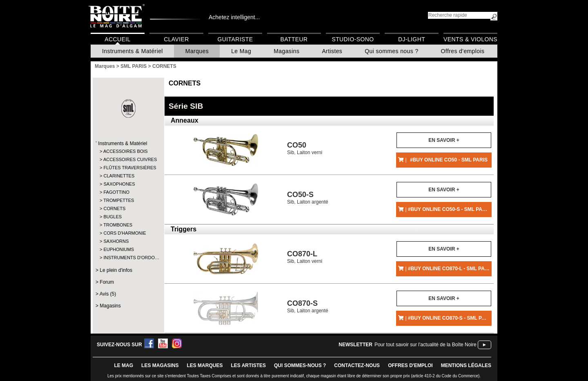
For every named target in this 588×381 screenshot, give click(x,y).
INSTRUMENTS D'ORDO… (128, 258)
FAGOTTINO (116, 192)
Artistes (332, 51)
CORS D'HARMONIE (125, 233)
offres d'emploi (410, 365)
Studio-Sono (353, 39)
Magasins (286, 51)
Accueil (117, 39)
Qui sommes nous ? (391, 51)
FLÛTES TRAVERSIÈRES (128, 168)
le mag (124, 365)
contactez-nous (357, 365)
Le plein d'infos (116, 270)
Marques (197, 51)
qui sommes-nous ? (300, 365)
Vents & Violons (470, 39)
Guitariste (235, 39)
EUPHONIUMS (119, 249)
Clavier (176, 39)
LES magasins (160, 365)
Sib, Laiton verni (305, 148)
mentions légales (466, 365)
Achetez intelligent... (234, 17)
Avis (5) (108, 294)
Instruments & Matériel (133, 51)
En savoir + (444, 140)
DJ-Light (412, 39)
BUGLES (112, 217)
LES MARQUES (205, 365)
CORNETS (114, 208)
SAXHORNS (116, 241)
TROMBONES (118, 225)
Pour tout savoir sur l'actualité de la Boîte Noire (425, 345)
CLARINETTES (119, 176)
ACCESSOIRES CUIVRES (128, 159)
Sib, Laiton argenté (308, 198)
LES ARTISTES (248, 365)
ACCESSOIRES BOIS (126, 151)
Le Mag (241, 51)
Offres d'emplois (463, 51)
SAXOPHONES (119, 184)
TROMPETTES (119, 200)
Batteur (294, 39)
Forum (107, 282)
